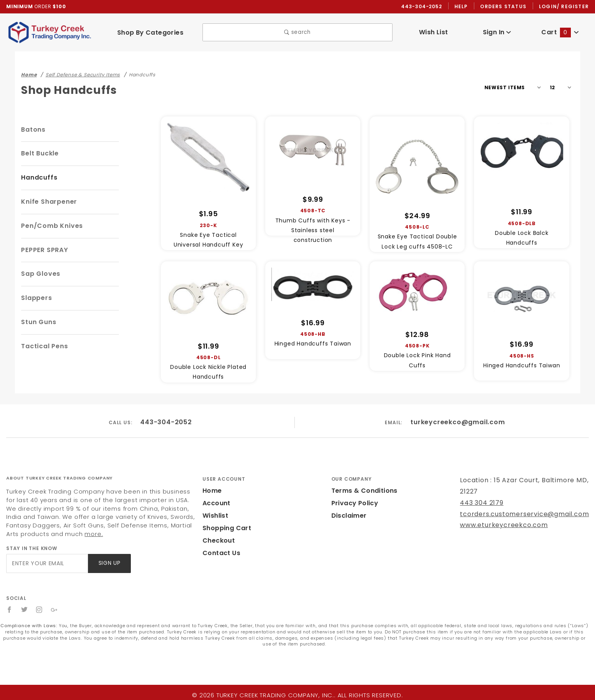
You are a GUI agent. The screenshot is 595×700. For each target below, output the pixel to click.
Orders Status (505, 7)
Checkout (217, 541)
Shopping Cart (225, 528)
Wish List (434, 33)
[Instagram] (40, 610)
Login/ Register (565, 7)
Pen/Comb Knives (50, 226)
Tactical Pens (43, 346)
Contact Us (220, 553)
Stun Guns (38, 322)
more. (44, 534)
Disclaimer (348, 516)
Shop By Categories (150, 33)
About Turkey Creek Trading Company (59, 478)
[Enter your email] (47, 564)
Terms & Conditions (362, 491)
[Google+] (55, 610)
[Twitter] (25, 610)
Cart (560, 33)
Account (216, 503)
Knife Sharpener (48, 202)
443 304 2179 (481, 503)
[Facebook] (10, 610)
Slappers (35, 298)
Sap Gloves (40, 274)
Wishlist (215, 516)
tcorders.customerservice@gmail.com (517, 514)
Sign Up (109, 564)
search (297, 33)
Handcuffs (38, 178)
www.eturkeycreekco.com (499, 525)
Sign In (497, 33)
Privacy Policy (354, 503)
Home (211, 491)
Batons (33, 130)
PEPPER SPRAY (47, 250)
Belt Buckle (40, 154)
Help (463, 7)
